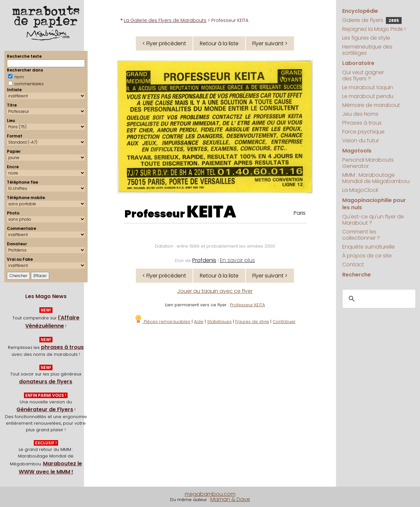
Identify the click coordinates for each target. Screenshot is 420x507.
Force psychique (363, 132)
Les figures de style (366, 38)
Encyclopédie (360, 11)
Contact (353, 264)
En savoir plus (237, 260)
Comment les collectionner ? (361, 235)
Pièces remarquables (162, 322)
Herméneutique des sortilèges (367, 50)
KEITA (211, 212)
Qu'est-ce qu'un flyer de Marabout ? (373, 220)
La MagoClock (360, 190)
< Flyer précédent (164, 43)
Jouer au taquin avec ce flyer (215, 291)
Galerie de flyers (372, 20)
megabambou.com (210, 494)
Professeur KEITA (247, 305)
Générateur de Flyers (45, 409)
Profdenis (204, 260)
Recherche (357, 275)
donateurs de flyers (46, 382)
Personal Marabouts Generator (368, 163)
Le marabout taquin (368, 87)
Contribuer (284, 322)
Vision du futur (361, 141)
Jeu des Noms (360, 114)
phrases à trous (62, 347)
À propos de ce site (367, 256)
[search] (378, 299)
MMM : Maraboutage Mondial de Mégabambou (376, 178)
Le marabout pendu (368, 96)
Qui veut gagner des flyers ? (363, 75)
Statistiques (219, 322)
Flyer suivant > (270, 43)
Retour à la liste (219, 43)
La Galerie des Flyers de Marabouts (165, 20)
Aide (199, 322)
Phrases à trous (362, 123)
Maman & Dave (230, 499)
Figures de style (252, 322)
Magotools (357, 151)
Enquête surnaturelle (368, 247)
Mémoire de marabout (371, 105)
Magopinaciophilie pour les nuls (374, 204)
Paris (300, 213)
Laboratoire (358, 63)
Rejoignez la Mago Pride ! (374, 29)
